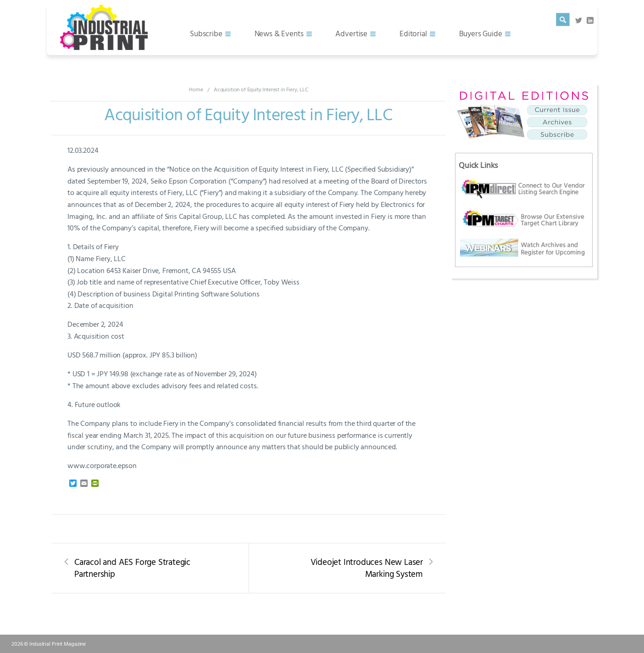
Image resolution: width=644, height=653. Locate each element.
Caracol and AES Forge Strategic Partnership (132, 568)
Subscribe (206, 33)
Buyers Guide (481, 33)
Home (196, 89)
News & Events (279, 33)
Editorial (413, 33)
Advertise (351, 33)
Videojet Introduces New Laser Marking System (367, 568)
